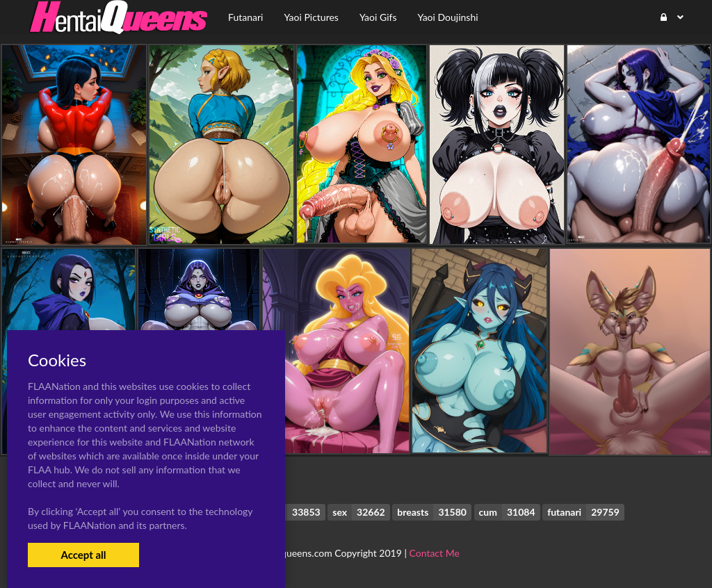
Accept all (83, 555)
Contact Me (435, 553)
